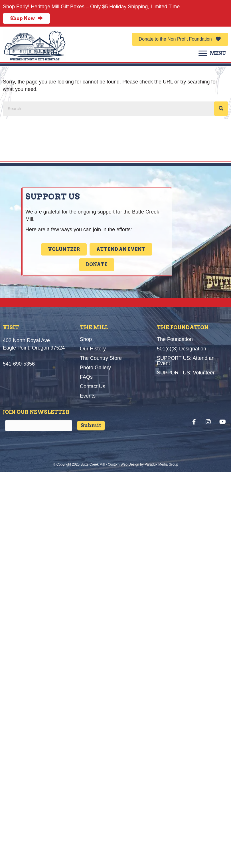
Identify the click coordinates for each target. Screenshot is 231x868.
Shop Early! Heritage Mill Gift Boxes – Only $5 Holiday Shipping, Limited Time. (92, 7)
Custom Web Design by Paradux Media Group (143, 464)
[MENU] (212, 53)
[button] (180, 39)
